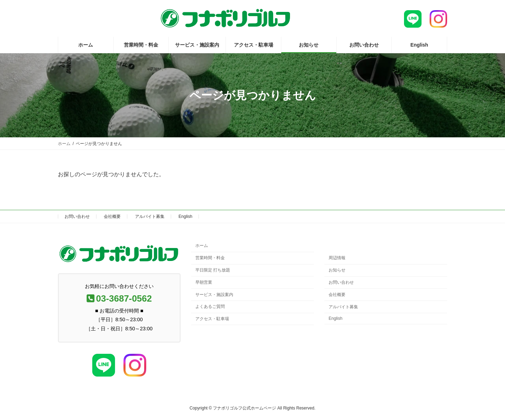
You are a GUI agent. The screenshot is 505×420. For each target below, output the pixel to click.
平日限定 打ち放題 (213, 270)
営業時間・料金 (210, 258)
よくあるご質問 (210, 307)
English (185, 216)
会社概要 (112, 216)
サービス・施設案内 (214, 295)
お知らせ (337, 270)
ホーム (202, 246)
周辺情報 (337, 258)
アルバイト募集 (150, 216)
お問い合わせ (77, 216)
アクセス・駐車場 (212, 319)
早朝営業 (204, 282)
